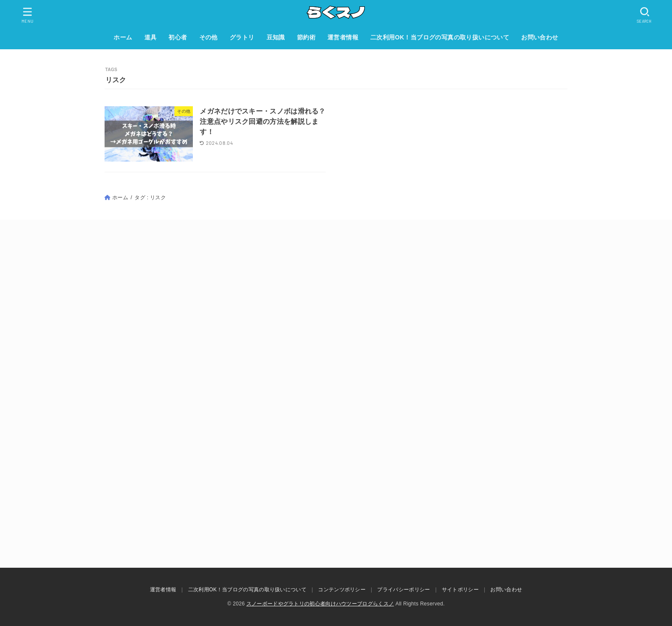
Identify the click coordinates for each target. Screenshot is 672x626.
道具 (151, 37)
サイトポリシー (460, 590)
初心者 (178, 37)
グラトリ (242, 37)
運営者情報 (343, 37)
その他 (208, 37)
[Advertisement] (336, 318)
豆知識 (276, 37)
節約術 (306, 37)
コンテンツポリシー (342, 590)
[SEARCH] (645, 15)
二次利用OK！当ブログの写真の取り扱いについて (440, 37)
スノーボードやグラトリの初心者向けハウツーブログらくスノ (320, 604)
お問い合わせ (540, 37)
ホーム (123, 37)
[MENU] (28, 15)
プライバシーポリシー (403, 590)
